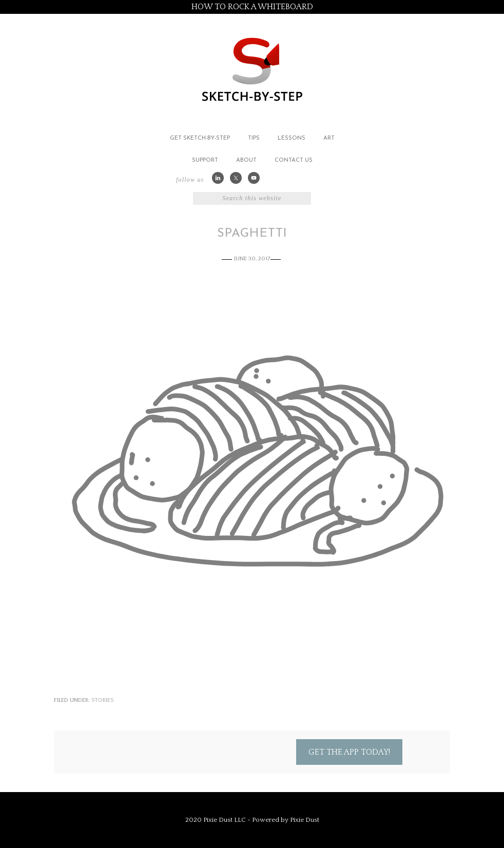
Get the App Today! (349, 752)
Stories (102, 700)
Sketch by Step (252, 69)
